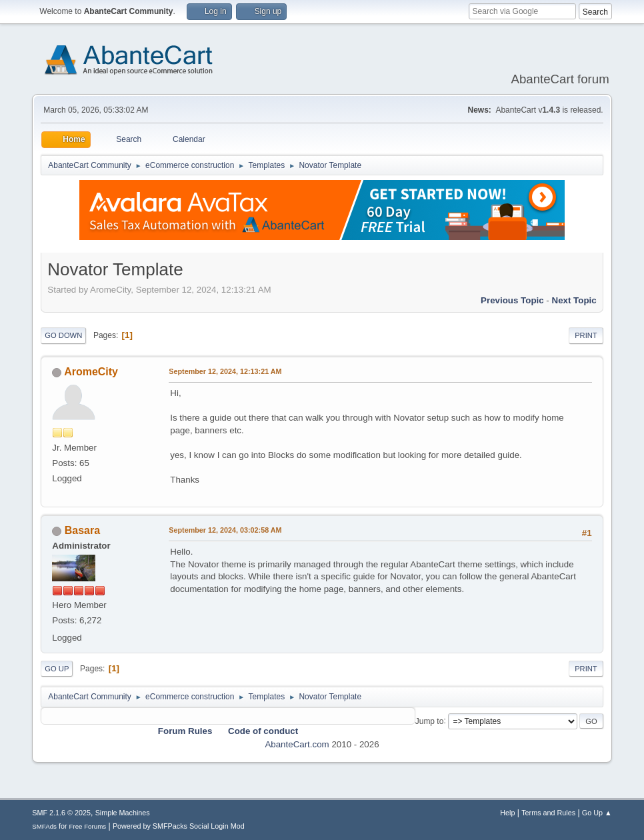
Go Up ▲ (597, 813)
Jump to (430, 721)
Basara (82, 530)
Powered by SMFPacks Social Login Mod (179, 826)
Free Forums (88, 826)
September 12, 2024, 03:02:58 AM (225, 530)
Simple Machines (123, 813)
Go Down (63, 335)
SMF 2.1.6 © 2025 (61, 813)
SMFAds (44, 826)
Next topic (574, 300)
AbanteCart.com (297, 744)
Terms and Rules (548, 813)
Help (507, 813)
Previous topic (512, 300)
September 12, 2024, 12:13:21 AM (225, 371)
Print (586, 335)
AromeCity (91, 372)
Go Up (57, 669)
